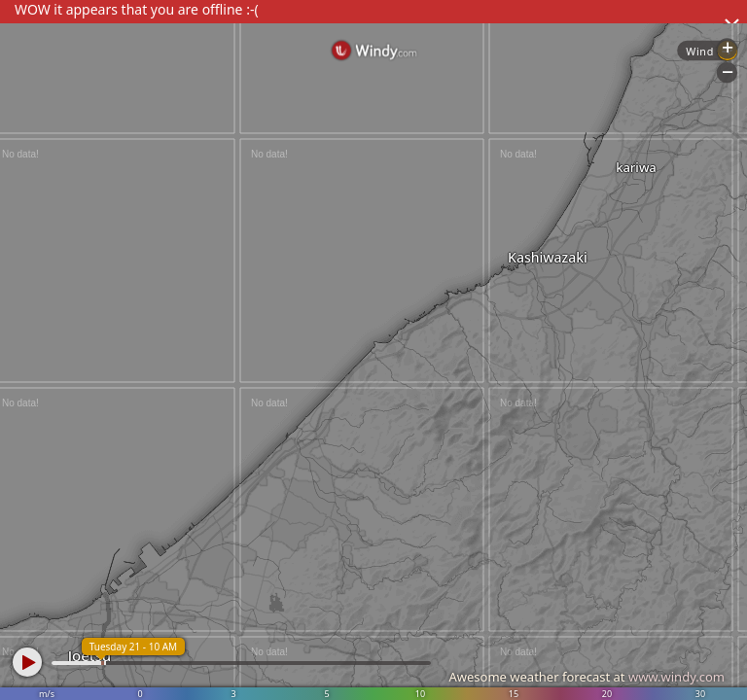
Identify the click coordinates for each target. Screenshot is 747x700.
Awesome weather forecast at (587, 677)
